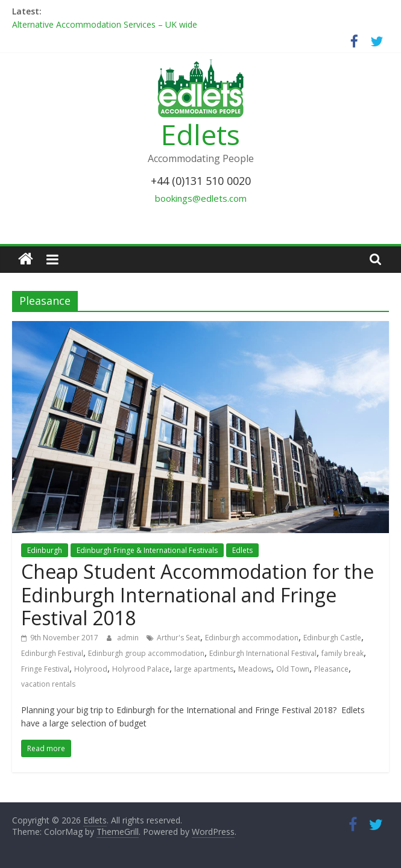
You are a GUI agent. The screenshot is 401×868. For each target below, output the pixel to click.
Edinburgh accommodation (252, 638)
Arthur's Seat (178, 638)
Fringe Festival (45, 669)
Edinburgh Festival (52, 653)
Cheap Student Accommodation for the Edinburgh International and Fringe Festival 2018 (197, 595)
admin (129, 638)
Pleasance (331, 669)
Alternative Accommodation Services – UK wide (105, 24)
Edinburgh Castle (332, 638)
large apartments (204, 669)
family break (343, 653)
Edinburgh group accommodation (146, 653)
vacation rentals (48, 684)
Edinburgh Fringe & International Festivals (147, 550)
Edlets (200, 134)
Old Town (293, 669)
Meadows (255, 669)
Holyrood (91, 669)
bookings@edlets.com (201, 198)
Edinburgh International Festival (263, 653)
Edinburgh (45, 550)
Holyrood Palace (141, 669)
